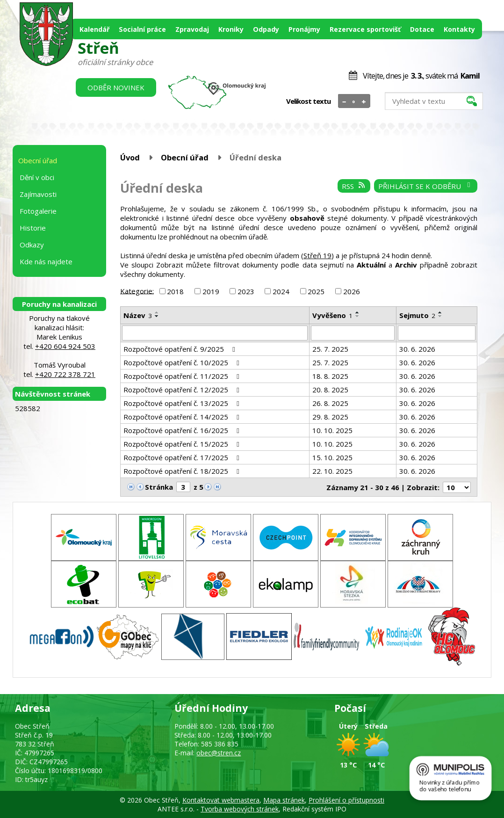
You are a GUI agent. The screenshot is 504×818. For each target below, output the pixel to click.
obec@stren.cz (219, 753)
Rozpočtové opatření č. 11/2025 (183, 376)
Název (138, 315)
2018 (175, 291)
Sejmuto (417, 315)
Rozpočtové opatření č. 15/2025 (183, 444)
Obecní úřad (185, 157)
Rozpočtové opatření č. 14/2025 (183, 417)
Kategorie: (137, 290)
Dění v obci (37, 177)
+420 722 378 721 (65, 374)
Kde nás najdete (46, 261)
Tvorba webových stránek (240, 809)
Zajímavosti (38, 194)
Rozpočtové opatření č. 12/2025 (183, 390)
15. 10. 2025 (332, 457)
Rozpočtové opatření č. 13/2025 (183, 403)
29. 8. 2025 (330, 417)
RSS (354, 186)
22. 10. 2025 (332, 471)
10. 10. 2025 (332, 430)
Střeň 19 (317, 255)
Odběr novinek (116, 87)
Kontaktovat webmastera (221, 800)
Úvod (130, 157)
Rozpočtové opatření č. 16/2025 (183, 430)
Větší (364, 101)
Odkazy (32, 245)
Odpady (266, 29)
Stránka (159, 487)
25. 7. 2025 (330, 349)
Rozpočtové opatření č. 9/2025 (181, 349)
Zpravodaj (192, 29)
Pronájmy (304, 29)
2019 (211, 291)
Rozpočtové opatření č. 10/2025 (183, 362)
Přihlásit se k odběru (426, 186)
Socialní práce (142, 29)
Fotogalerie (38, 211)
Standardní (354, 101)
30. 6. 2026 (417, 349)
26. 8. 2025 (330, 403)
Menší (344, 101)
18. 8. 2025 (330, 376)
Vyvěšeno (332, 315)
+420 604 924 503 (65, 346)
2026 (352, 291)
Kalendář (94, 29)
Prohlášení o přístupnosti (346, 800)
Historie (33, 228)
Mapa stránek (284, 800)
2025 (316, 291)
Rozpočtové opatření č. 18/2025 (183, 471)
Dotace (422, 29)
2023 (246, 291)
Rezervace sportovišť (365, 29)
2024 (281, 291)
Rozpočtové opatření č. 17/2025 (183, 457)
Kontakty (459, 29)
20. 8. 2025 (330, 390)
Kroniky (231, 29)
